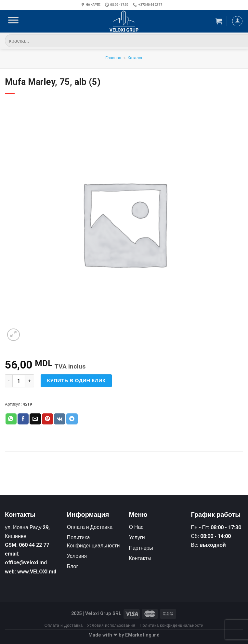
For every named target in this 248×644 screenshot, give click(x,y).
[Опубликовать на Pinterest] (47, 419)
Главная (113, 58)
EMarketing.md (142, 635)
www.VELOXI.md (37, 572)
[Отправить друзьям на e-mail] (35, 419)
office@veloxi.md (26, 563)
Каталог (135, 58)
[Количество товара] (19, 381)
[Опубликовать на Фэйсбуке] (23, 419)
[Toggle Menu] (13, 21)
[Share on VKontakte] (60, 419)
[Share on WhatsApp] (11, 419)
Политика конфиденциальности (172, 625)
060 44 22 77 (34, 545)
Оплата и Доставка (64, 625)
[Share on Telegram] (72, 419)
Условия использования (111, 625)
